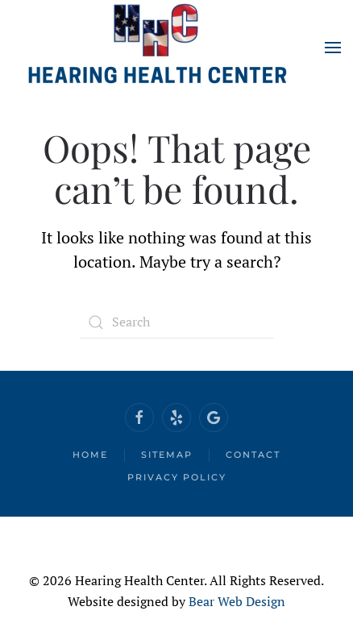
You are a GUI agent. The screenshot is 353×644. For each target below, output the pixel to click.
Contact (253, 455)
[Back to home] (157, 48)
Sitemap (167, 455)
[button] (333, 48)
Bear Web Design (237, 601)
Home (90, 455)
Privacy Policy (177, 477)
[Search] (176, 322)
